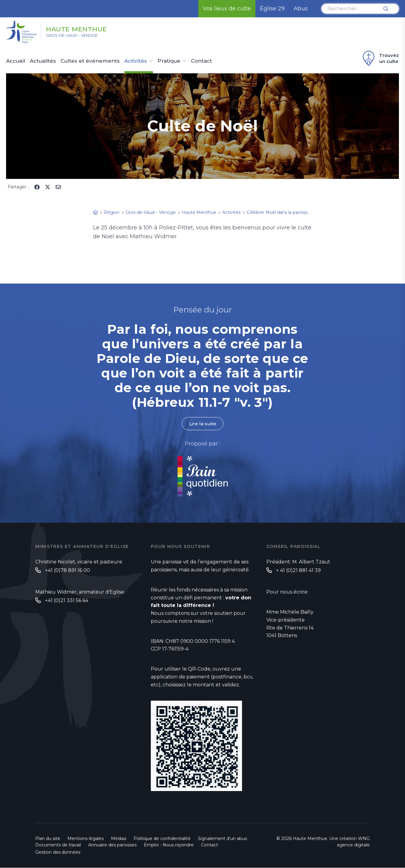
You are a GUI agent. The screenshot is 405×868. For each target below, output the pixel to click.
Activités (136, 61)
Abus (301, 9)
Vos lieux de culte (227, 9)
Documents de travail (58, 845)
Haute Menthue (86, 28)
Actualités (43, 61)
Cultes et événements (90, 61)
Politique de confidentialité (162, 839)
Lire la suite (202, 424)
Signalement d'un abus (222, 839)
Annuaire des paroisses (112, 845)
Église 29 (272, 9)
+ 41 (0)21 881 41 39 (298, 570)
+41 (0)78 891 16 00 (67, 570)
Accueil (16, 61)
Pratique (169, 61)
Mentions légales (86, 839)
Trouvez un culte (380, 58)
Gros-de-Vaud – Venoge (79, 37)
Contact (201, 61)
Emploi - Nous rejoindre (169, 845)
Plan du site (48, 839)
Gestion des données (58, 852)
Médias (119, 839)
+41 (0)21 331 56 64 (67, 601)
